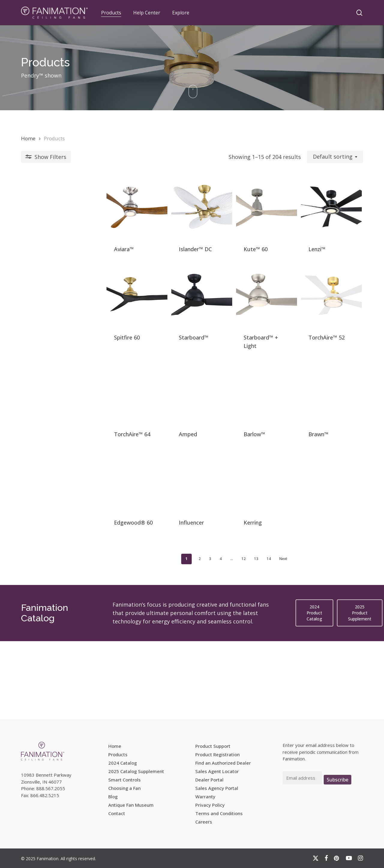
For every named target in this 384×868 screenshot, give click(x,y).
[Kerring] (234, 547)
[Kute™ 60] (234, 217)
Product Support (213, 746)
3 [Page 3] (167, 637)
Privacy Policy (210, 805)
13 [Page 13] (213, 637)
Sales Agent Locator (217, 771)
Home (28, 138)
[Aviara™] (62, 217)
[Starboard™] (148, 327)
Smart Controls (124, 780)
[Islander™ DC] (148, 217)
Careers (204, 822)
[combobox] (335, 157)
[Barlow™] (234, 437)
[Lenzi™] (321, 217)
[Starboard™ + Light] (234, 327)
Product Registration (217, 754)
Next (240, 637)
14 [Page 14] (226, 637)
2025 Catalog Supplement (136, 771)
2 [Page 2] (157, 637)
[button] (314, 691)
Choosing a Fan (124, 788)
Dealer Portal (209, 780)
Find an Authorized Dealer (223, 763)
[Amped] (148, 437)
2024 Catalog (123, 763)
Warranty (205, 796)
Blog (113, 796)
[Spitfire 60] (62, 327)
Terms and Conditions (219, 813)
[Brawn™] (321, 437)
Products (118, 754)
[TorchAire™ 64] (62, 437)
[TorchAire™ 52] (321, 327)
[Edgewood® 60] (62, 547)
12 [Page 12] (201, 637)
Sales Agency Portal (217, 788)
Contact (117, 813)
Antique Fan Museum (131, 805)
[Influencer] (148, 547)
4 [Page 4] (178, 637)
